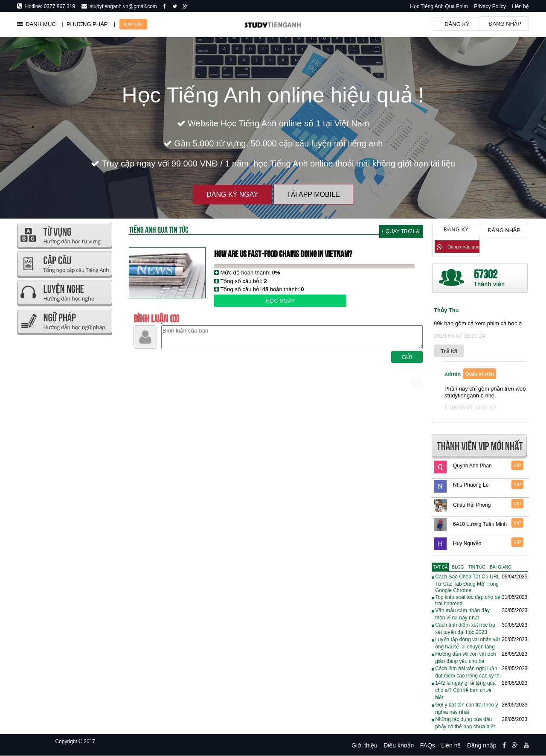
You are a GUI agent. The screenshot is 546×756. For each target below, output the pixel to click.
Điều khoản (399, 745)
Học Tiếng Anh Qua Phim (439, 6)
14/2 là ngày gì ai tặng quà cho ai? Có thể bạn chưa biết (465, 690)
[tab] (440, 567)
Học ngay (280, 301)
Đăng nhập (505, 24)
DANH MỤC (36, 24)
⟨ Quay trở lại (401, 231)
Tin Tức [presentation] (477, 567)
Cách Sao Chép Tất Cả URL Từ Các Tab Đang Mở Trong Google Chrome (467, 584)
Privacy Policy (490, 6)
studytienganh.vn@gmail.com (122, 6)
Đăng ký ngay (232, 194)
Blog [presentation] (458, 567)
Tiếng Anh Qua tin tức (159, 229)
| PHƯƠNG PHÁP (85, 24)
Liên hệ (520, 6)
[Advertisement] (64, 465)
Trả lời (449, 351)
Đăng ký (457, 24)
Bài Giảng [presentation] (500, 567)
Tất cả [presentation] (440, 567)
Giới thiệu (364, 745)
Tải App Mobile (313, 194)
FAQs (428, 745)
